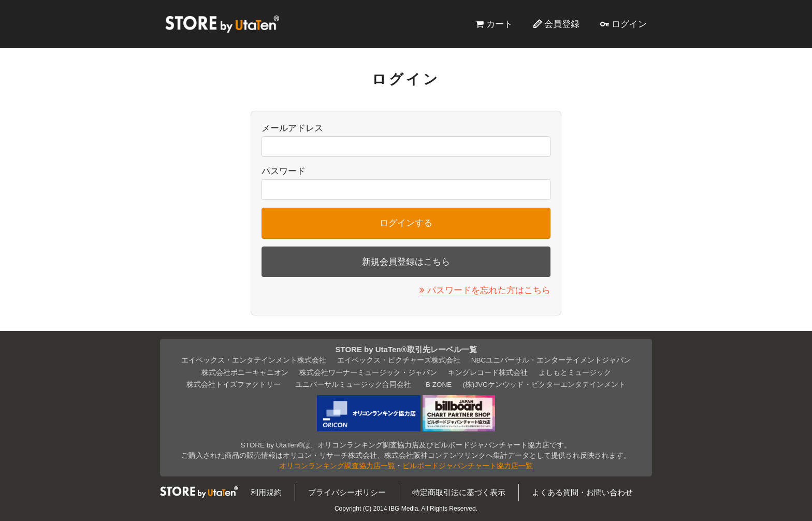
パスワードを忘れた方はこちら (489, 290)
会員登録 (562, 24)
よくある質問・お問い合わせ (582, 492)
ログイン (629, 24)
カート (499, 24)
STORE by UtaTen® (222, 24)
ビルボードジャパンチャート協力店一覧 (468, 466)
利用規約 (266, 492)
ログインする (406, 223)
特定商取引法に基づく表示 (459, 492)
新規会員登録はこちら (406, 262)
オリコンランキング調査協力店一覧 (337, 466)
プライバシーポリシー (347, 492)
